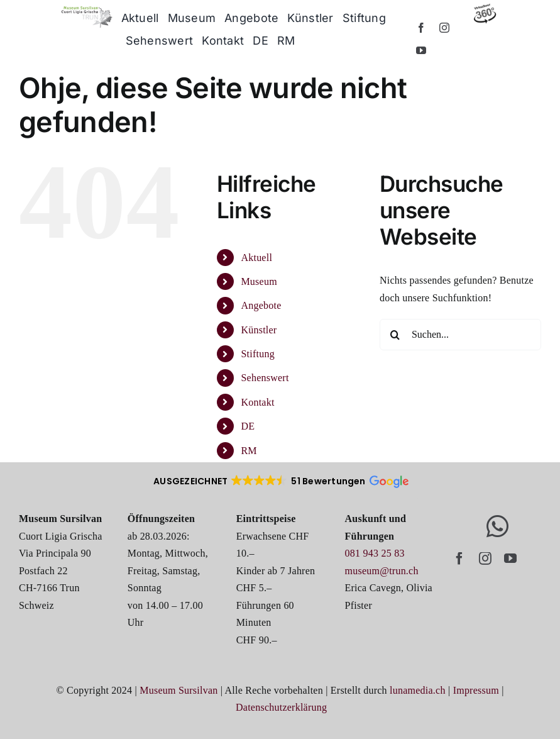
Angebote (261, 305)
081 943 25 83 (375, 553)
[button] (280, 481)
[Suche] (395, 335)
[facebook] (421, 28)
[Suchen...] (460, 335)
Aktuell (256, 258)
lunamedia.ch (418, 690)
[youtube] (421, 50)
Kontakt (257, 402)
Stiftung (257, 354)
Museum (259, 281)
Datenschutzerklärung (281, 707)
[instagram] (444, 28)
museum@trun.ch (382, 571)
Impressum (476, 690)
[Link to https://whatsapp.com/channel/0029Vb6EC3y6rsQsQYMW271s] (497, 526)
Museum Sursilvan (178, 690)
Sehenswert (265, 378)
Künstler (259, 330)
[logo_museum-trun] (87, 11)
